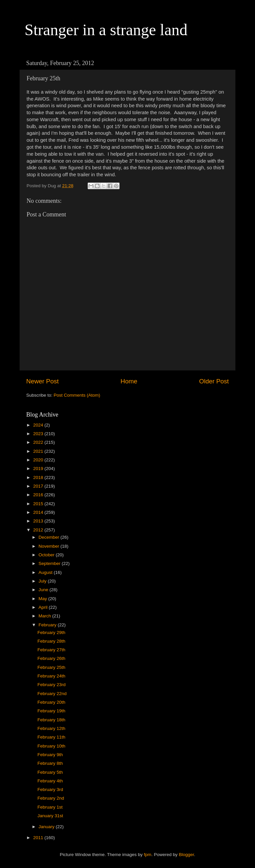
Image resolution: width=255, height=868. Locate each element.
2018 (39, 477)
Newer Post (42, 381)
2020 (39, 460)
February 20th (51, 702)
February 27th (51, 650)
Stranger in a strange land (106, 30)
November (49, 546)
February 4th (50, 781)
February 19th (51, 711)
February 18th (51, 720)
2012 (39, 530)
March (45, 616)
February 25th (51, 667)
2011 (39, 838)
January (47, 827)
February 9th (50, 755)
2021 (39, 451)
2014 (39, 512)
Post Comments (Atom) (77, 395)
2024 (39, 425)
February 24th (51, 676)
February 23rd (52, 685)
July (43, 581)
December (49, 537)
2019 (39, 469)
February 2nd (51, 798)
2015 (39, 504)
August (46, 572)
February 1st (50, 807)
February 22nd (52, 694)
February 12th (51, 728)
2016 (39, 495)
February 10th (51, 746)
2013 (39, 521)
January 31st (50, 816)
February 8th (50, 763)
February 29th (51, 632)
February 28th (51, 641)
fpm (148, 855)
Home (129, 381)
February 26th (51, 658)
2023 (39, 434)
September (50, 563)
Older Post (214, 381)
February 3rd (50, 789)
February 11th (51, 737)
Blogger (186, 855)
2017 (39, 486)
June (44, 590)
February (48, 625)
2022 (39, 442)
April (44, 607)
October (47, 555)
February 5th (50, 772)
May (43, 599)
